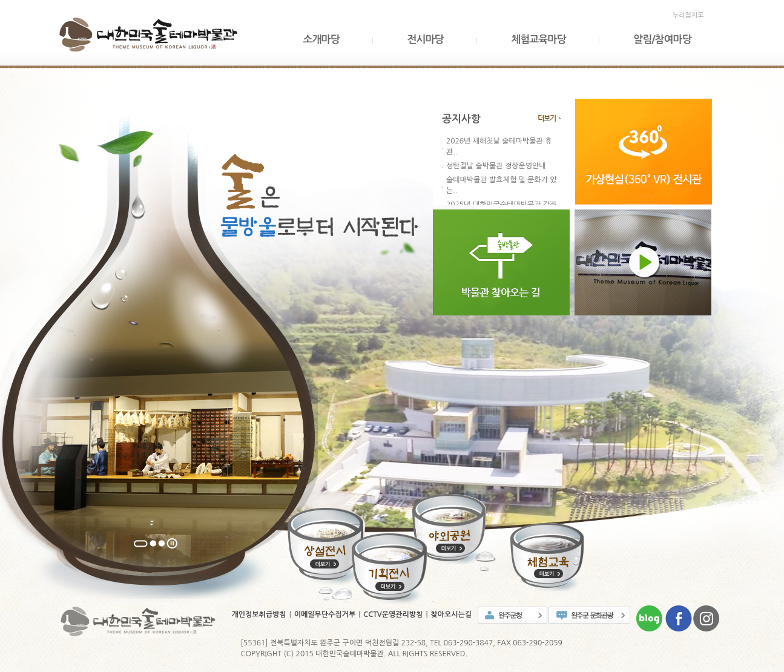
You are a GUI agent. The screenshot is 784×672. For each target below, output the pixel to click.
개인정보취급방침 (259, 614)
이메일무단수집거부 (325, 614)
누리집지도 (688, 15)
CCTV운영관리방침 (393, 614)
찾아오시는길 (451, 614)
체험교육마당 (538, 40)
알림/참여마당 (662, 40)
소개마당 (321, 40)
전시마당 (425, 40)
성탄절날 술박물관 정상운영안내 (496, 166)
